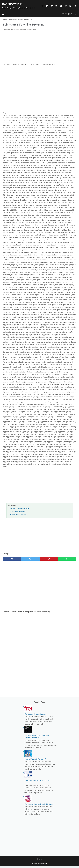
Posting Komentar (31, 29)
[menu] (4, 12)
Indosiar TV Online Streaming (19, 508)
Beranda (39, 861)
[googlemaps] (74, 2)
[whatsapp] (69, 2)
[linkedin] (65, 2)
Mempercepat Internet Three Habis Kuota (39, 805)
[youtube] (55, 2)
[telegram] (74, 7)
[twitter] (51, 2)
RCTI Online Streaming (17, 511)
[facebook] (46, 2)
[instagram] (60, 2)
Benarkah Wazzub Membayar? (35, 760)
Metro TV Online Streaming (19, 514)
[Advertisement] (39, 46)
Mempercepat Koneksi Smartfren (36, 715)
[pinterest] (49, 558)
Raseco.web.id (13, 3)
